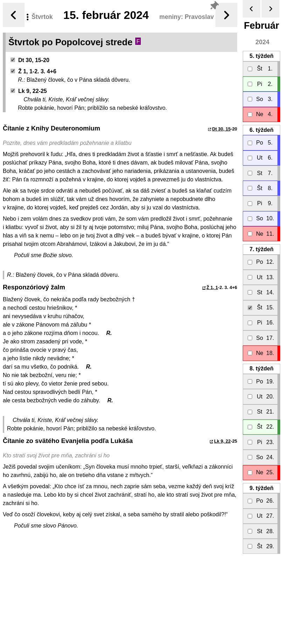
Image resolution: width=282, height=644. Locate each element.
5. (261, 56)
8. (261, 368)
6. (261, 130)
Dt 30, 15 (221, 129)
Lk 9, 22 (222, 441)
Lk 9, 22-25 (29, 91)
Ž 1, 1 (212, 287)
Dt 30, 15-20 (30, 60)
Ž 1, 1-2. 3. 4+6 (33, 71)
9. (261, 488)
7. (261, 249)
